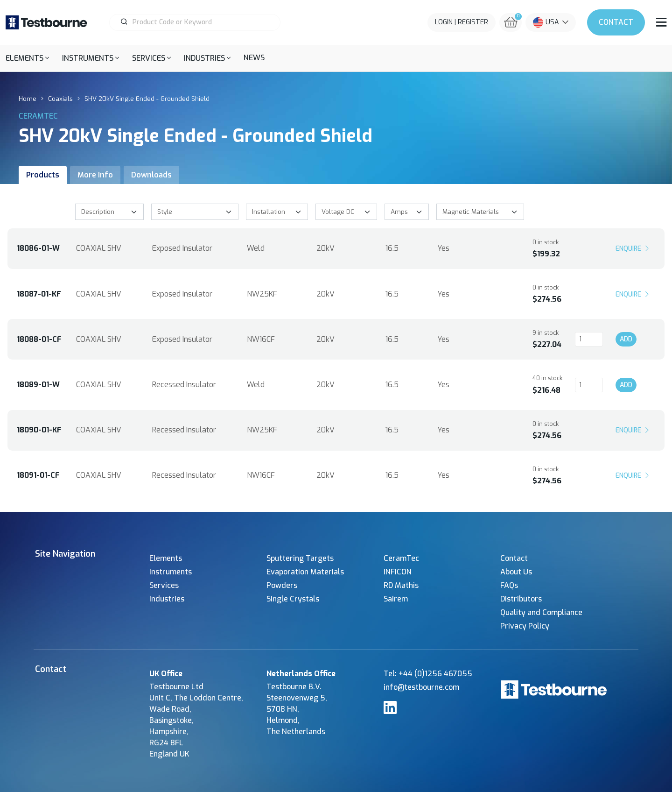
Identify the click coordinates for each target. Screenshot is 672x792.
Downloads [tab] (151, 175)
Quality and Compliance (541, 612)
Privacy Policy (525, 626)
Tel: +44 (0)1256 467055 (428, 674)
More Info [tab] (95, 175)
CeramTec (401, 558)
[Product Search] (199, 22)
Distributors (521, 599)
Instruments (171, 572)
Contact (616, 22)
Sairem (396, 599)
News (254, 58)
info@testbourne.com (421, 687)
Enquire (633, 248)
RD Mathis (401, 585)
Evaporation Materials (305, 572)
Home (28, 99)
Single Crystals (293, 599)
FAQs (509, 585)
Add (626, 339)
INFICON (398, 572)
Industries (167, 599)
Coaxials (60, 99)
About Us (516, 572)
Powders (282, 585)
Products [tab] (43, 175)
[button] (27, 58)
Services (164, 585)
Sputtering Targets (300, 558)
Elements (166, 558)
